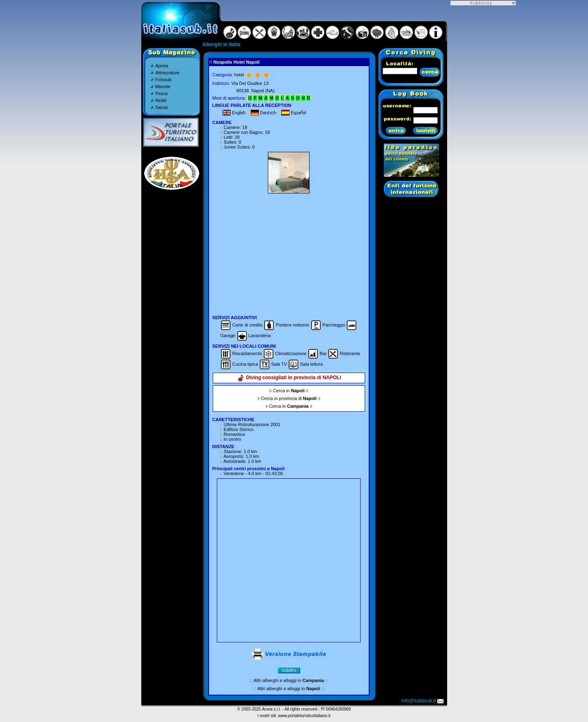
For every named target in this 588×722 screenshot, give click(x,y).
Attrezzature (167, 73)
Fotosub (163, 80)
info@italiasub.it (423, 701)
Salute (161, 107)
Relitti (161, 100)
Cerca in (289, 391)
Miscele (163, 87)
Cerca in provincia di (289, 398)
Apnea (162, 66)
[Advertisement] (289, 253)
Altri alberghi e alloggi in (289, 680)
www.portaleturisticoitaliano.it (304, 716)
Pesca (161, 93)
